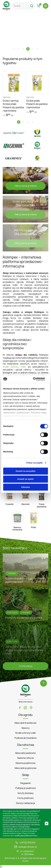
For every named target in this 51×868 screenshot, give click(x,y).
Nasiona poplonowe (26, 763)
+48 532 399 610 (27, 843)
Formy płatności (26, 798)
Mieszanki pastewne (26, 753)
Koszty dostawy (26, 793)
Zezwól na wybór (25, 479)
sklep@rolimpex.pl (28, 847)
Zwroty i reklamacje (26, 803)
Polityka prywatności (26, 788)
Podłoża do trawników (26, 738)
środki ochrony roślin (14, 368)
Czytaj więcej (26, 667)
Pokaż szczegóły (35, 463)
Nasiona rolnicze (26, 758)
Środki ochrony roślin (26, 733)
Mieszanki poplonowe (26, 768)
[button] (14, 49)
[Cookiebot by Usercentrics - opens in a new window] (36, 379)
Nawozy (26, 728)
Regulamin (26, 783)
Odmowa (26, 487)
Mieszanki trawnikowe (26, 723)
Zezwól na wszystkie (26, 471)
